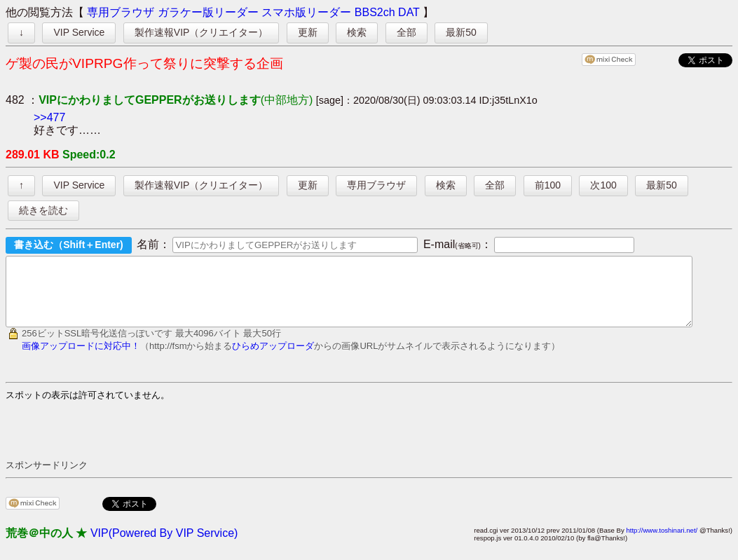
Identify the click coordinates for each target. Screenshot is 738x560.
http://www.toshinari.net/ (662, 543)
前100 (548, 185)
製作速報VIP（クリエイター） (201, 32)
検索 (357, 32)
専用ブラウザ (121, 12)
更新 (308, 32)
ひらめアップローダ (273, 358)
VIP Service (79, 32)
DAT (409, 12)
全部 (406, 32)
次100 (603, 185)
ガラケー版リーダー (208, 12)
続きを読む (43, 210)
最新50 (461, 32)
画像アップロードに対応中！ (81, 358)
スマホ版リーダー (306, 12)
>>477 (49, 117)
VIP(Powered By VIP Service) (164, 546)
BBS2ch (375, 12)
